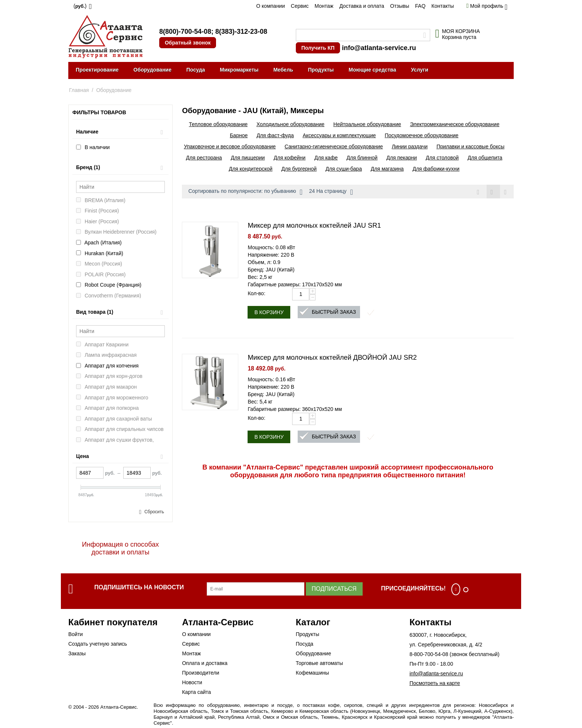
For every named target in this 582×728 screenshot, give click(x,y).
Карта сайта (196, 692)
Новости (192, 682)
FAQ (420, 6)
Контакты (442, 6)
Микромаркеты (239, 70)
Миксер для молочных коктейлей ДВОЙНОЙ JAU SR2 (332, 358)
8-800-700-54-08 (429, 654)
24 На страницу (331, 192)
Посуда (196, 70)
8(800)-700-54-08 (185, 32)
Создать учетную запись (98, 644)
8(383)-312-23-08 (241, 32)
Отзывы (400, 6)
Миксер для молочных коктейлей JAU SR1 (314, 225)
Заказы (77, 653)
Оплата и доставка (205, 663)
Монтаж (324, 6)
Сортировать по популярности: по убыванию (245, 192)
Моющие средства (372, 70)
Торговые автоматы (319, 663)
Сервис (300, 6)
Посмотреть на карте (435, 683)
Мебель (283, 70)
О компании (270, 6)
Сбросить (154, 512)
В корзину (269, 312)
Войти (76, 634)
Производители (200, 673)
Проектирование (97, 70)
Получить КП (318, 48)
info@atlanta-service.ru (379, 48)
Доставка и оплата (362, 6)
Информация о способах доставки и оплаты (120, 548)
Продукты (321, 70)
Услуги (420, 70)
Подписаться (334, 589)
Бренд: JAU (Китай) (271, 270)
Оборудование (153, 70)
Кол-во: (256, 293)
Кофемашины (313, 673)
